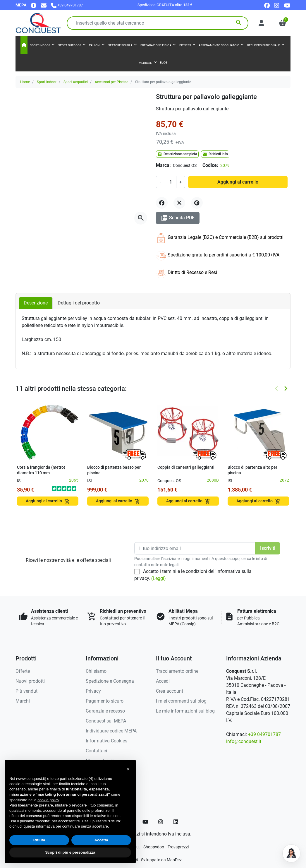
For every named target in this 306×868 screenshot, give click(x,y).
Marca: (163, 165)
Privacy (93, 691)
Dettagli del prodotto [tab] (79, 303)
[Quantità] (171, 182)
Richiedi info (215, 154)
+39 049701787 (264, 734)
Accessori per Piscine (111, 82)
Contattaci (96, 751)
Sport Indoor (47, 82)
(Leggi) (159, 578)
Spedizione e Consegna (110, 681)
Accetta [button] (101, 840)
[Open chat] (291, 853)
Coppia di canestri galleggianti (186, 467)
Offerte (23, 671)
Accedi (163, 681)
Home (25, 82)
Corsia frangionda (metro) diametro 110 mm (41, 470)
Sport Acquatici (76, 82)
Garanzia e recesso (105, 711)
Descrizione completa (177, 154)
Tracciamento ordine (177, 671)
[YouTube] (145, 822)
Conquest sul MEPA (106, 721)
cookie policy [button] (48, 800)
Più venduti (27, 691)
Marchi (23, 701)
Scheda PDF (178, 218)
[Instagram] (161, 822)
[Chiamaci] (67, 5)
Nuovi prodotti (30, 681)
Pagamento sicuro (105, 701)
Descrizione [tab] (36, 303)
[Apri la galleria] (141, 218)
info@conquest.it (244, 741)
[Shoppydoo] (154, 847)
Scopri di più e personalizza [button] (70, 852)
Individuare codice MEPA (111, 731)
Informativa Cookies (106, 741)
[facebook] (267, 5)
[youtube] (287, 5)
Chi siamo (96, 671)
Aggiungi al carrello (238, 182)
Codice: (210, 165)
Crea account (170, 691)
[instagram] (277, 5)
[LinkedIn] (176, 822)
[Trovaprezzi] (178, 847)
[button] (282, 23)
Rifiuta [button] (39, 840)
